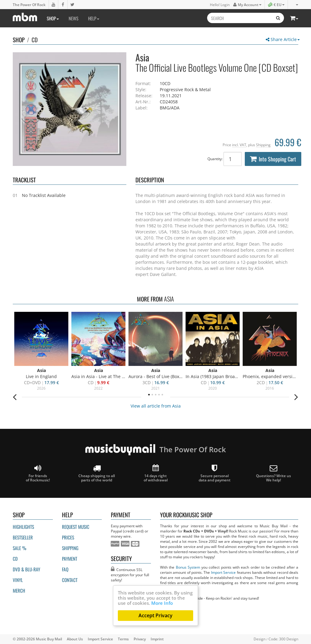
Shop (53, 18)
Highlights (23, 527)
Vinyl (18, 580)
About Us (75, 639)
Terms (123, 639)
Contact (70, 580)
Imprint (157, 639)
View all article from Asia (156, 406)
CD (35, 40)
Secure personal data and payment (215, 473)
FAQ (65, 569)
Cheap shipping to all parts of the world (97, 473)
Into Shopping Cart (273, 159)
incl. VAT (239, 145)
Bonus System (188, 567)
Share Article (283, 39)
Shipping (263, 145)
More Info (162, 603)
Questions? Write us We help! (273, 473)
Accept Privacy (155, 615)
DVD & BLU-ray (26, 569)
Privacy (140, 639)
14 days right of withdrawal (156, 473)
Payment (70, 559)
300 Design (289, 639)
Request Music (76, 527)
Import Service (223, 572)
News (73, 18)
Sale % (20, 548)
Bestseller (23, 537)
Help (94, 18)
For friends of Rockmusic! (38, 473)
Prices (68, 537)
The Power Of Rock (29, 5)
